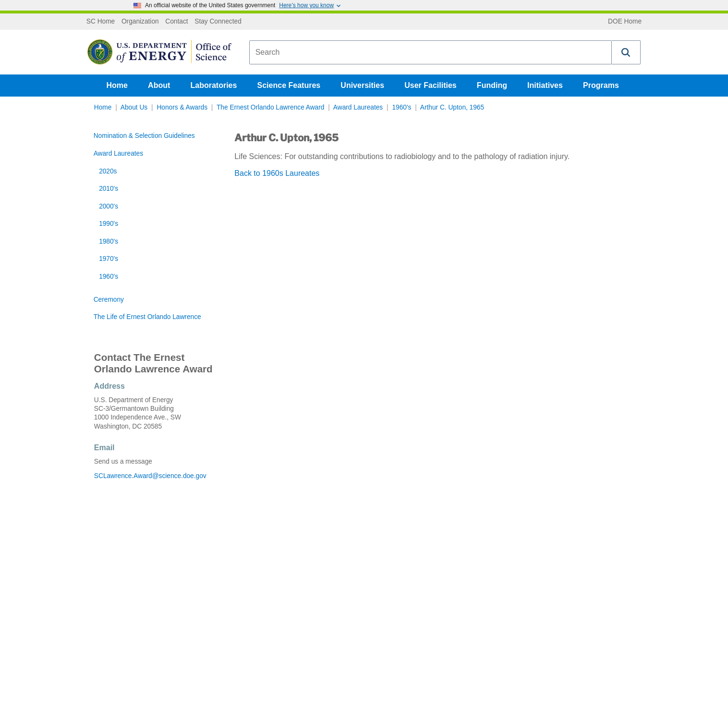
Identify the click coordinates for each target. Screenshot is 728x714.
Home (117, 85)
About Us (134, 107)
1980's (109, 241)
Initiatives (545, 85)
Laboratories (213, 85)
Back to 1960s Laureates (277, 173)
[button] (626, 52)
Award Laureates (358, 107)
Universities (362, 85)
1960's (401, 107)
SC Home (101, 22)
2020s (108, 171)
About (159, 85)
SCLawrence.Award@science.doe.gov (150, 476)
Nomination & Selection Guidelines (144, 136)
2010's (109, 189)
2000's (109, 206)
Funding (492, 85)
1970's (109, 259)
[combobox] (431, 52)
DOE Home (625, 22)
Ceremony (109, 300)
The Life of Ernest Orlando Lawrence (147, 317)
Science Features (289, 85)
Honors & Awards (182, 107)
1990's (109, 224)
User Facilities (431, 85)
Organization (140, 22)
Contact (176, 22)
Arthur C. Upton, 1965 (452, 107)
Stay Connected (218, 22)
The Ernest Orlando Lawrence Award (270, 107)
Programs (601, 85)
